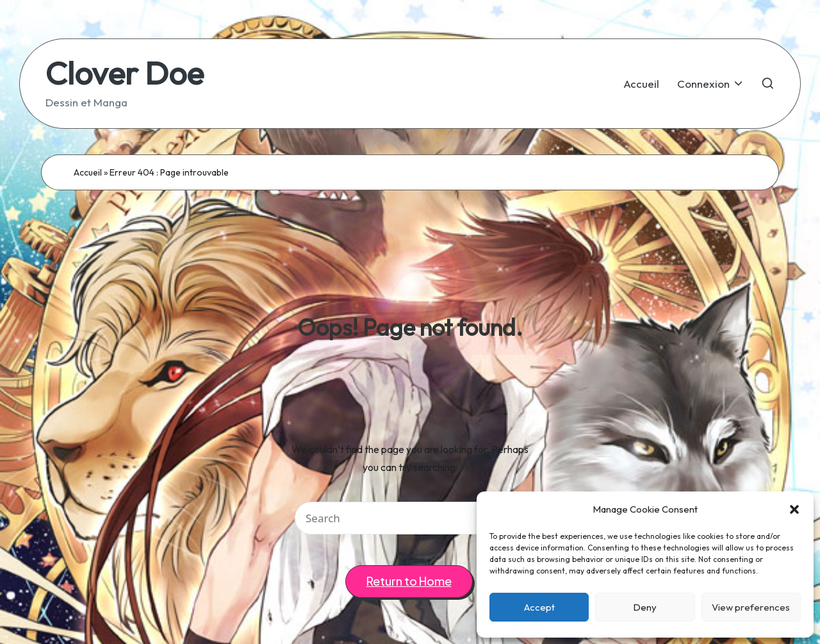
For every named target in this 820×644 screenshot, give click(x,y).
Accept (539, 607)
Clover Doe (125, 73)
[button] (794, 509)
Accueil (88, 172)
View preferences (751, 607)
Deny (645, 607)
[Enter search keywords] (410, 518)
